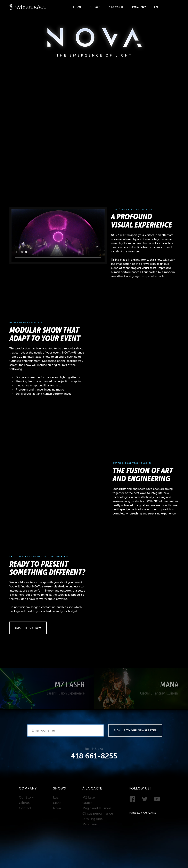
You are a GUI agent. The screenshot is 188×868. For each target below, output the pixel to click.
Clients (24, 803)
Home (77, 7)
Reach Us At (94, 749)
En (156, 7)
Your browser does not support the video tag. (58, 236)
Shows (95, 7)
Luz (56, 797)
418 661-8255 (94, 756)
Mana (57, 803)
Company (139, 7)
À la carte (116, 7)
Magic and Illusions (97, 808)
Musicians (90, 824)
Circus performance (98, 813)
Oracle (87, 803)
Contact (25, 808)
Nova (57, 808)
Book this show (28, 628)
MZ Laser (89, 797)
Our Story (26, 797)
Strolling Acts (92, 819)
